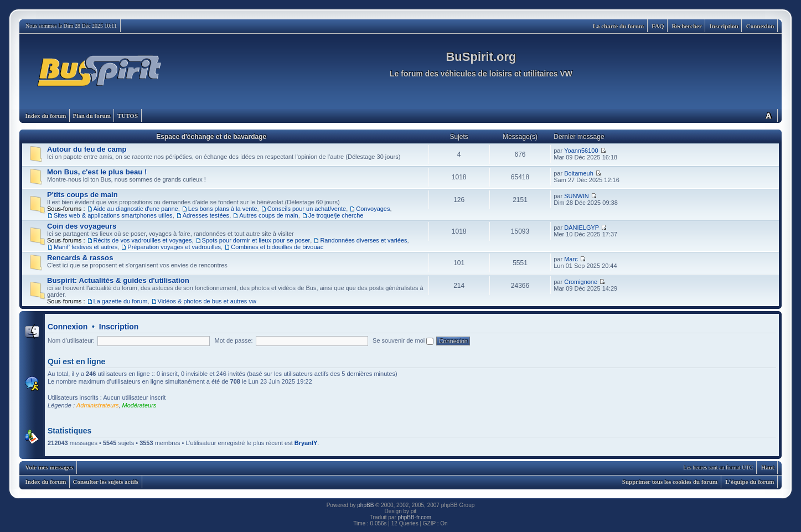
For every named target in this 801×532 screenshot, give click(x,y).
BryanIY (306, 443)
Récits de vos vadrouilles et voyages (143, 240)
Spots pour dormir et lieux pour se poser (256, 240)
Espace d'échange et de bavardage (211, 137)
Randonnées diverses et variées (363, 240)
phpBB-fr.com (415, 517)
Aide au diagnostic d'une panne (136, 209)
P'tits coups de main (82, 195)
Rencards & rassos (80, 258)
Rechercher (687, 26)
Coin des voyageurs (82, 226)
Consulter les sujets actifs (105, 482)
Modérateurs (139, 405)
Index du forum (46, 116)
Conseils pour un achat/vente (307, 209)
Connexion (760, 26)
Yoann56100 (581, 151)
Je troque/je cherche (336, 215)
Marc (571, 259)
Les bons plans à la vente (223, 209)
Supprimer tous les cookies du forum (670, 482)
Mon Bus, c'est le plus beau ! (97, 172)
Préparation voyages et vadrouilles (174, 247)
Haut (768, 467)
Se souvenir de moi (403, 340)
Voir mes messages (50, 467)
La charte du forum (619, 26)
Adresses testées (206, 215)
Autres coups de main (268, 215)
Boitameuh (579, 173)
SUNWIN (577, 196)
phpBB (365, 505)
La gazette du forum (121, 301)
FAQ (658, 26)
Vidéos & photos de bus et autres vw (207, 301)
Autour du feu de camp (87, 149)
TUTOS (128, 116)
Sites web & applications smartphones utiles (113, 215)
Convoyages (373, 209)
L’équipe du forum (750, 482)
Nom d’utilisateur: (71, 340)
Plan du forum (91, 116)
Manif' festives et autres (86, 247)
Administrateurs (97, 405)
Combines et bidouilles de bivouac (277, 247)
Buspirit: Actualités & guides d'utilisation (118, 280)
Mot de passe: (234, 340)
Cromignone (581, 282)
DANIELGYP (582, 228)
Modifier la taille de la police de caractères (768, 115)
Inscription (724, 26)
